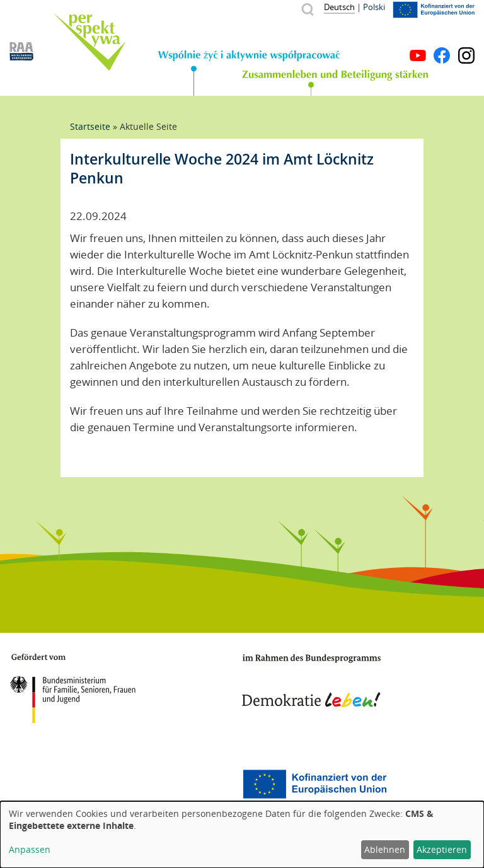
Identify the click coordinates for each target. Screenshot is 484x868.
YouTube (418, 55)
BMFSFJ (72, 688)
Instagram (466, 55)
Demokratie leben (311, 681)
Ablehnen (385, 849)
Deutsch (339, 7)
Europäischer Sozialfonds (314, 784)
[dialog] (242, 835)
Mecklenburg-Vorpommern (60, 784)
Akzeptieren (442, 849)
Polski (374, 7)
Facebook (442, 55)
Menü (466, 37)
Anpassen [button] (30, 849)
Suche (307, 9)
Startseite (90, 126)
